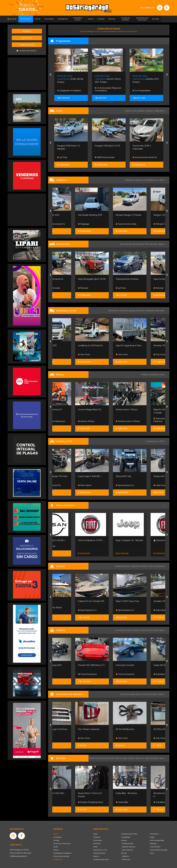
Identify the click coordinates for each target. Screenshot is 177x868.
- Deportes (153, 844)
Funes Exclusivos (104, 674)
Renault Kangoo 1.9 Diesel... (146, 215)
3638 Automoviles (142, 157)
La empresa (57, 837)
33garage (100, 224)
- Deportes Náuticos (128, 847)
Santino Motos (103, 421)
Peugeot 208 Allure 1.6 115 (145, 146)
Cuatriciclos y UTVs (100, 850)
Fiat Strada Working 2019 (107, 215)
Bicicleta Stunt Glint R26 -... (70, 793)
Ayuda (56, 847)
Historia (56, 850)
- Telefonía (125, 856)
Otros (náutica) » (157, 566)
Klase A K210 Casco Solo (144, 601)
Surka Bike (139, 802)
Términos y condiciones (62, 844)
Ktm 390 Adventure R (68, 410)
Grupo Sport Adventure (70, 421)
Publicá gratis (27, 45)
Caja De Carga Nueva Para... (146, 346)
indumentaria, (152, 758)
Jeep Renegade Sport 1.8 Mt (109, 279)
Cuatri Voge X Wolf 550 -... (107, 476)
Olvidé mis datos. (27, 51)
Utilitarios (97, 837)
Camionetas (97, 840)
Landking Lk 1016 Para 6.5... (108, 346)
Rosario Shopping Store (107, 802)
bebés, (132, 758)
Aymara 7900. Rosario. (71, 79)
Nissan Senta (64, 546)
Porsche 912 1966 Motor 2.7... (109, 665)
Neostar (100, 288)
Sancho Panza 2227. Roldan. (145, 79)
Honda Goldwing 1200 (68, 665)
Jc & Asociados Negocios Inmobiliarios (146, 89)
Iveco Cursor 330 (65, 346)
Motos (95, 847)
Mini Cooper (63, 146)
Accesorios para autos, (131, 694)
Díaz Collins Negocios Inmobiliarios (69, 89)
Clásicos (96, 856)
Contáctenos (58, 859)
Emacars (63, 355)
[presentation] (50, 75)
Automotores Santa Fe (69, 224)
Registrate (27, 38)
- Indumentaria (155, 847)
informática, (116, 758)
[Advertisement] (27, 73)
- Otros (151, 853)
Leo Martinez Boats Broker (68, 609)
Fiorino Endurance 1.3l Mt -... (108, 540)
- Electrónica (126, 859)
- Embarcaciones (127, 844)
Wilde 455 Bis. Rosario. (108, 79)
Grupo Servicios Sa (67, 485)
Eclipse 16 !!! (63, 601)
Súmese (56, 840)
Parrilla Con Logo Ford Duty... (71, 729)
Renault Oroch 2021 (67, 215)
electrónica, (104, 758)
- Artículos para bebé (157, 840)
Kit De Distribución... (142, 729)
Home (55, 834)
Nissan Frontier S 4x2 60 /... (70, 540)
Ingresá (27, 31)
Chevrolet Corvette (142, 665)
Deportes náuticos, (140, 566)
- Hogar (152, 837)
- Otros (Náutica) (127, 850)
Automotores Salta (143, 224)
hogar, (125, 758)
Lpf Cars (62, 157)
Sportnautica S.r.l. (142, 485)
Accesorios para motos (153, 694)
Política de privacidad (61, 856)
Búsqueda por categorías (62, 853)
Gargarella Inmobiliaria (107, 91)
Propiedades (126, 837)
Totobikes (63, 802)
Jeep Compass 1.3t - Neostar (146, 540)
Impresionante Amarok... (144, 279)
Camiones (97, 844)
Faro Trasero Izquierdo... (106, 729)
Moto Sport (101, 485)
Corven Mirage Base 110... (107, 410)
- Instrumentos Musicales (158, 850)
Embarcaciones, (123, 566)
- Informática (154, 834)
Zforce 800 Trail (140, 476)
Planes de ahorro (99, 853)
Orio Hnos (101, 355)
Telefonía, (93, 758)
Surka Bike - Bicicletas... (144, 793)
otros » (162, 758)
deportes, (140, 758)
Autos (95, 834)
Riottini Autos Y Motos (143, 410)
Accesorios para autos (101, 859)
